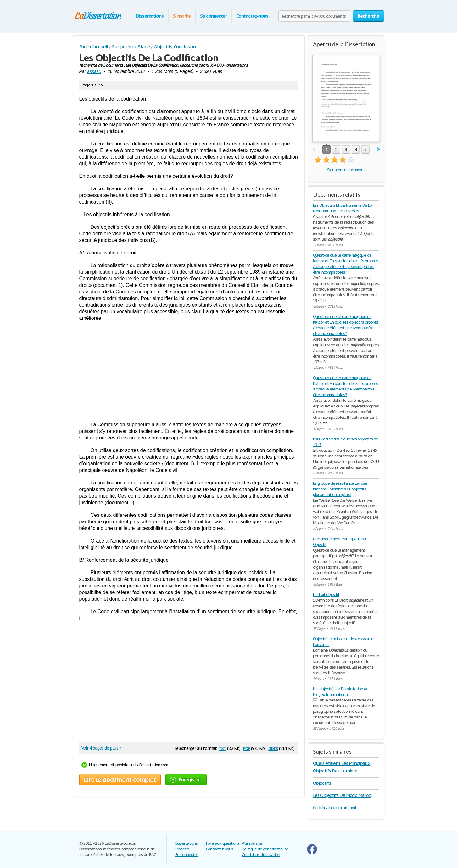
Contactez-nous (252, 16)
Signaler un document (346, 170)
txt (222, 748)
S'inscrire (182, 16)
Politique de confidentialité (265, 849)
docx (273, 748)
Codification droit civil (334, 808)
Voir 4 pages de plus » (101, 748)
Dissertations (150, 16)
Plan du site (252, 843)
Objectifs (322, 783)
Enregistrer (186, 780)
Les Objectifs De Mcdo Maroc (342, 795)
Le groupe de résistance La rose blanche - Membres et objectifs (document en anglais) (340, 489)
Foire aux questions (223, 843)
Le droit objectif (326, 595)
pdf (247, 748)
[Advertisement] (189, 371)
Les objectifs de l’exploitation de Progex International (341, 692)
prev (314, 150)
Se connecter (213, 16)
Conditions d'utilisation (261, 855)
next (379, 150)
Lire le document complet (120, 780)
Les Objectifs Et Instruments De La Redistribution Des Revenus (343, 208)
